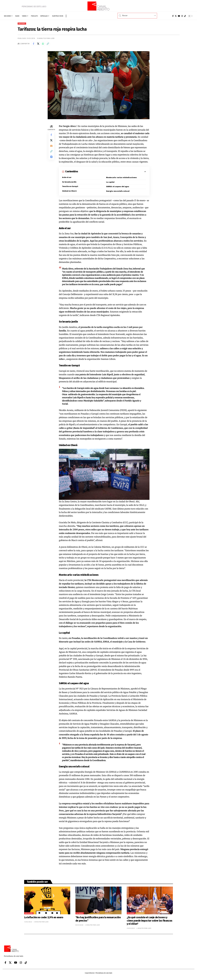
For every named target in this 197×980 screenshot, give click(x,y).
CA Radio (80, 915)
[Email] (51, 149)
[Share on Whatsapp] (45, 44)
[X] (176, 16)
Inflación (29, 915)
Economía (140, 915)
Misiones (22, 24)
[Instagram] (182, 16)
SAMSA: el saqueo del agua (118, 188)
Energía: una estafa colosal (118, 193)
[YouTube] (179, 16)
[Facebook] (173, 16)
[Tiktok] (185, 16)
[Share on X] (39, 44)
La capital (110, 183)
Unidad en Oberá (69, 193)
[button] (66, 16)
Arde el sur (67, 179)
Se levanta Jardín (69, 183)
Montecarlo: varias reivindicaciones (122, 179)
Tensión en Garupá (70, 188)
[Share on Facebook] (34, 44)
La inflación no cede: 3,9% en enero (44, 919)
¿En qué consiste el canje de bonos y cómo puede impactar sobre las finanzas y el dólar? (150, 922)
